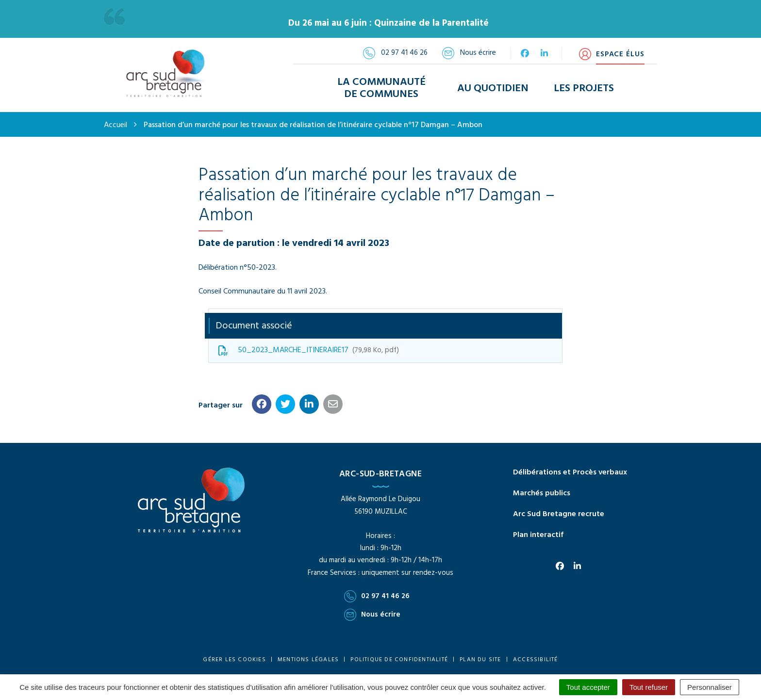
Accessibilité (536, 660)
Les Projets (584, 89)
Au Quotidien (493, 89)
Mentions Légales (308, 660)
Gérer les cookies (234, 660)
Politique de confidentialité (399, 660)
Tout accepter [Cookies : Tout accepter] (588, 687)
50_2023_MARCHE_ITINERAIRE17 (309, 350)
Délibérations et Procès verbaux (570, 472)
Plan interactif (538, 535)
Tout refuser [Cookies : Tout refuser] (649, 687)
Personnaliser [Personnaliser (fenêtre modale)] (710, 687)
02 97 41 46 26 (377, 596)
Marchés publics (542, 493)
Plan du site (480, 660)
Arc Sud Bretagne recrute (559, 514)
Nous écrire (372, 615)
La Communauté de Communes (381, 88)
